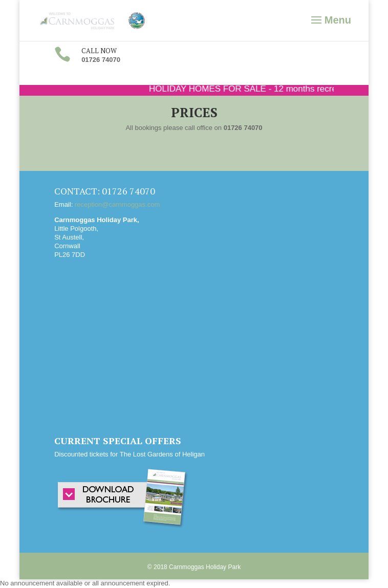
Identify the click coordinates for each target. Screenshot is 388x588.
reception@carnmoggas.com (117, 204)
